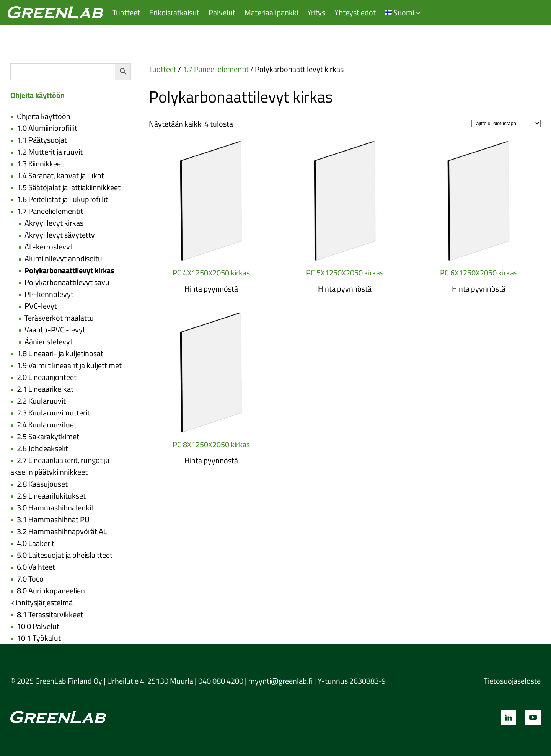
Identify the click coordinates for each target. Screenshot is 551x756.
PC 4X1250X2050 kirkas (211, 273)
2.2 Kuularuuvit (41, 401)
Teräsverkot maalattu (59, 318)
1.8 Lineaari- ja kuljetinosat (60, 353)
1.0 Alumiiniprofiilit (47, 128)
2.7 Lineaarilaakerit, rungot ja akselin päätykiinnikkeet (60, 466)
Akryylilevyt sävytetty (60, 235)
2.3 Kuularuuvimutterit (53, 413)
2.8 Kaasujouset (42, 484)
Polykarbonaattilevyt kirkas (69, 270)
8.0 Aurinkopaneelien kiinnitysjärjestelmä (48, 596)
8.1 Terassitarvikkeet (50, 614)
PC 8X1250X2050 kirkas (211, 445)
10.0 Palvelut (38, 626)
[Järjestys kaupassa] (506, 123)
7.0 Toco (30, 579)
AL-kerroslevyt (49, 247)
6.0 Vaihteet (36, 567)
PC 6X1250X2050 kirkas (479, 273)
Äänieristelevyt (49, 341)
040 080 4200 (221, 681)
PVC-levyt (41, 306)
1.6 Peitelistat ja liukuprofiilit (62, 199)
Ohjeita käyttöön (44, 116)
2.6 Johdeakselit (42, 448)
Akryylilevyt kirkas (54, 223)
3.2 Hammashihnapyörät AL (62, 531)
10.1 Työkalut (39, 638)
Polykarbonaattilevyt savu (67, 282)
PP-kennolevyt (49, 294)
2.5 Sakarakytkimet (48, 436)
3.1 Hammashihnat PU (53, 519)
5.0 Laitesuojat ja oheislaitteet (65, 555)
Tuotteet (163, 69)
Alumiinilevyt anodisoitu (63, 258)
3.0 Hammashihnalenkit (55, 508)
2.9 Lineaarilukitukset (51, 496)
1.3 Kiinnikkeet (40, 164)
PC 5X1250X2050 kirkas (345, 273)
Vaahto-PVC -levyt (55, 330)
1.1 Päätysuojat (42, 140)
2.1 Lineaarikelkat (45, 389)
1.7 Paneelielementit (50, 211)
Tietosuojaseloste (512, 681)
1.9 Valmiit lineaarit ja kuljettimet (69, 365)
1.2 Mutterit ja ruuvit (50, 152)
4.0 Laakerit (36, 543)
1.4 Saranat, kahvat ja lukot (60, 175)
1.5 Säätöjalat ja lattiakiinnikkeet (69, 187)
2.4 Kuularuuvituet (47, 424)
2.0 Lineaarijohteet (47, 377)
